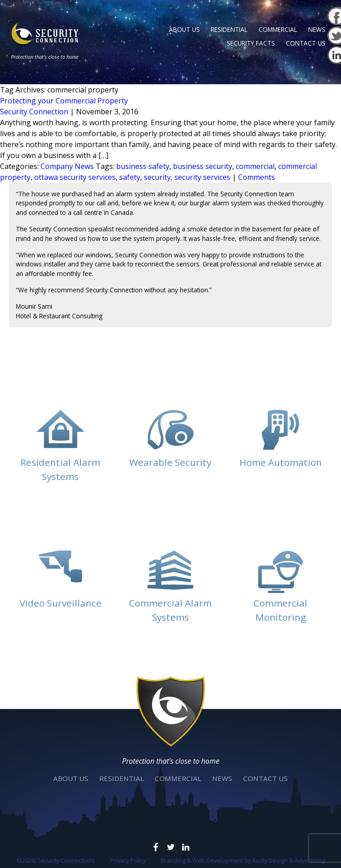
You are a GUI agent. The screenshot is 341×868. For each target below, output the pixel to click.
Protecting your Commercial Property (64, 101)
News (317, 29)
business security (203, 166)
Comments (257, 177)
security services (202, 177)
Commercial (278, 29)
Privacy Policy (128, 860)
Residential (229, 29)
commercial (255, 166)
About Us (184, 29)
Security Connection (34, 112)
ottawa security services (75, 177)
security (157, 177)
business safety (143, 166)
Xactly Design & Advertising (289, 860)
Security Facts (251, 43)
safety (130, 177)
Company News (67, 166)
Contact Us (306, 43)
